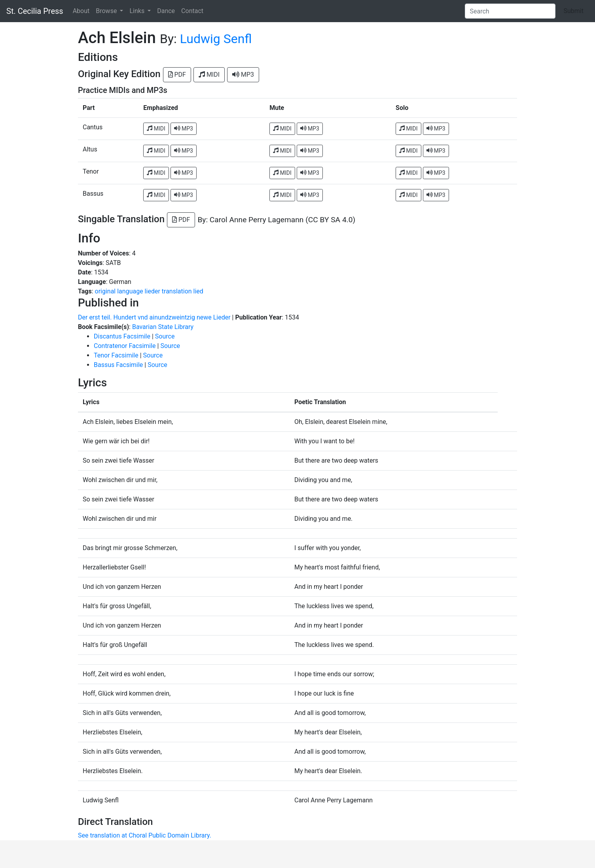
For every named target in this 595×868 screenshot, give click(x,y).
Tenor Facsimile (116, 355)
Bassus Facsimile (118, 365)
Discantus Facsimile (122, 336)
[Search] (510, 11)
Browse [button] (107, 11)
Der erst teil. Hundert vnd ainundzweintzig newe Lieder (154, 317)
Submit (574, 11)
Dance (166, 11)
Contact (192, 11)
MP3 (243, 75)
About (81, 11)
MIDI (209, 75)
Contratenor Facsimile (125, 346)
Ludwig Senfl (216, 39)
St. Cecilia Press (35, 11)
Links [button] (138, 11)
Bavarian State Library (163, 327)
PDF (177, 75)
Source (165, 336)
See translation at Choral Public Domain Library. (145, 835)
